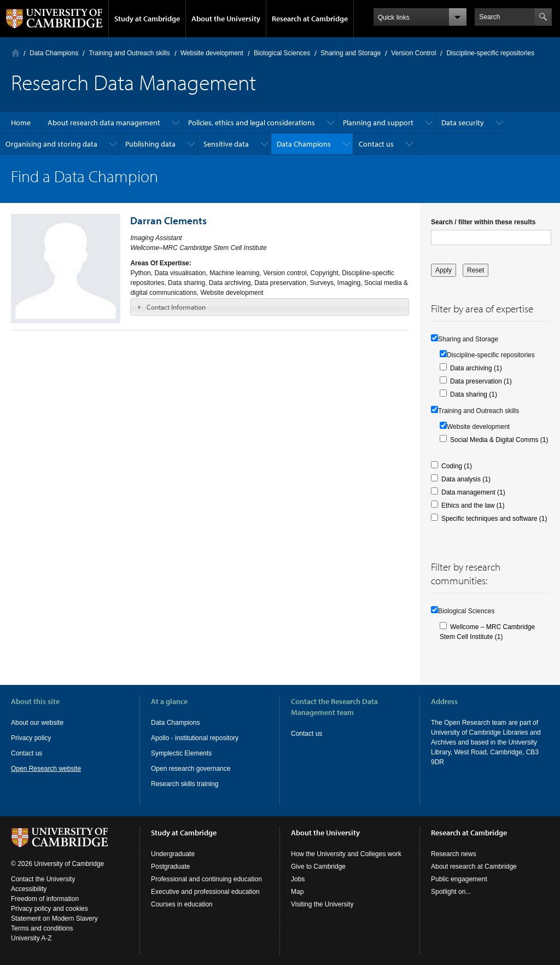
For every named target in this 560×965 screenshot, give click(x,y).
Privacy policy (31, 738)
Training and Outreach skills (129, 53)
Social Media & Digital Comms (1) (499, 440)
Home (16, 53)
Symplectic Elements (181, 753)
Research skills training (185, 784)
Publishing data (150, 144)
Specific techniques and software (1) (494, 519)
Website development (212, 53)
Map (297, 892)
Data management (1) (473, 492)
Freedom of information (45, 899)
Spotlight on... (451, 892)
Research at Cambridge (310, 19)
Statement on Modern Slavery (54, 919)
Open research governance (191, 769)
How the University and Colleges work (346, 854)
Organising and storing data (51, 144)
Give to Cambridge (318, 867)
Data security (463, 123)
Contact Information (176, 307)
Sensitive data (226, 144)
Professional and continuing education (206, 879)
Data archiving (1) (476, 368)
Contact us (376, 144)
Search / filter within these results (483, 222)
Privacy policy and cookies (49, 909)
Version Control (413, 53)
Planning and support (378, 123)
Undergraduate (173, 854)
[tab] (270, 307)
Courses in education (182, 904)
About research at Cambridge (474, 867)
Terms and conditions (42, 928)
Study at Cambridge (147, 19)
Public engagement (459, 879)
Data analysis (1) (466, 479)
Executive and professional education (205, 892)
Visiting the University (322, 904)
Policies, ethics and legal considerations (252, 123)
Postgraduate (170, 867)
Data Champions (54, 53)
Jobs (298, 879)
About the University (226, 19)
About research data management (104, 123)
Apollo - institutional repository (195, 738)
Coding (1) (457, 466)
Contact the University (43, 879)
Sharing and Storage (351, 53)
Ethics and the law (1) (473, 505)
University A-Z (31, 938)
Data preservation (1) (481, 381)
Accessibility (29, 889)
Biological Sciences (282, 53)
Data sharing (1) (474, 394)
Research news (454, 854)
